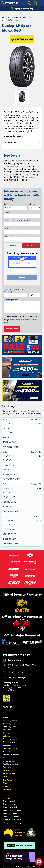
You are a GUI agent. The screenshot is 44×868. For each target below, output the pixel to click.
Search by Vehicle (10, 721)
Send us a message (16, 677)
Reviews (7, 790)
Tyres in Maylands (10, 807)
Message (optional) (11, 300)
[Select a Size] (22, 143)
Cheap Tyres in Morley (12, 823)
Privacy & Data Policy (17, 867)
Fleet (5, 783)
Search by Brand (10, 727)
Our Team (8, 780)
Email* (6, 228)
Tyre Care (7, 730)
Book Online (9, 774)
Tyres (5, 717)
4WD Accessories (10, 749)
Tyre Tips (6, 733)
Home (6, 17)
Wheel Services (9, 761)
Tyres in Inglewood (10, 804)
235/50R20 (36, 452)
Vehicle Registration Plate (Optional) (14, 291)
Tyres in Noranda (10, 814)
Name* (7, 212)
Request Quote (12, 329)
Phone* (17, 220)
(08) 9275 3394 (15, 673)
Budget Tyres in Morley (12, 820)
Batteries (6, 752)
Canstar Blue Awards (11, 817)
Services (7, 745)
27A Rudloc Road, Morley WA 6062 (22, 666)
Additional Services (11, 764)
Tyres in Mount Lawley (12, 810)
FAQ (5, 777)
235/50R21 (36, 516)
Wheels (7, 736)
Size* (6, 204)
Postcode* (8, 236)
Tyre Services (8, 758)
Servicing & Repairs (11, 755)
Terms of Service (31, 320)
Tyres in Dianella (10, 801)
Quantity (33, 204)
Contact (7, 770)
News (6, 786)
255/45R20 (36, 484)
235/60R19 (36, 420)
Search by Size (9, 724)
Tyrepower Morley (22, 9)
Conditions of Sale (31, 867)
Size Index (7, 798)
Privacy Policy (15, 320)
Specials (7, 767)
